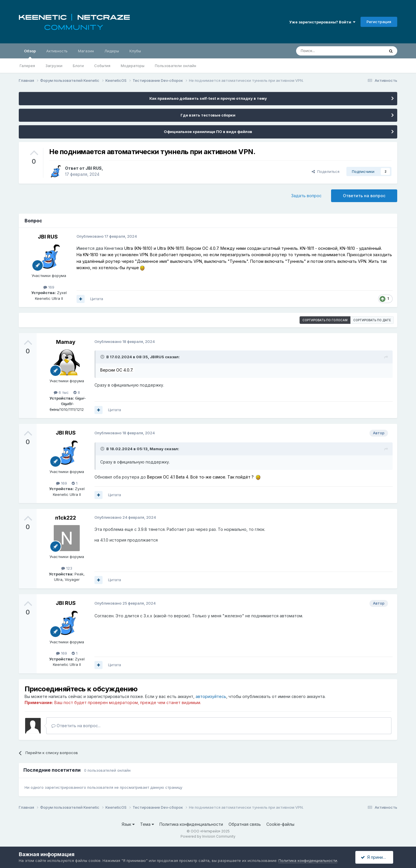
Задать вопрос (306, 196)
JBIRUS (157, 357)
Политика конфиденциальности (191, 824)
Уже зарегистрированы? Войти (322, 22)
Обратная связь (245, 824)
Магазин (86, 51)
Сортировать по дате (372, 320)
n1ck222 (66, 518)
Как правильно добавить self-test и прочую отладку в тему (208, 98)
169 (49, 287)
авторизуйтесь (211, 696)
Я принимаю (376, 857)
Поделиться (326, 171)
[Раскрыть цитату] (103, 357)
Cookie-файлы (280, 824)
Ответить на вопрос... (76, 726)
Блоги (78, 66)
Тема (147, 824)
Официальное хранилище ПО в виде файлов (208, 132)
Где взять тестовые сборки (208, 115)
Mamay (66, 342)
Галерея (27, 66)
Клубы (135, 51)
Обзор (30, 53)
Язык (128, 824)
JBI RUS (94, 168)
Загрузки (54, 66)
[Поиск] (327, 51)
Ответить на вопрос (364, 196)
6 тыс (61, 392)
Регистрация (379, 22)
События (102, 66)
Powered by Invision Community (208, 836)
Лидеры (112, 51)
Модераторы (133, 66)
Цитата (97, 299)
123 (67, 568)
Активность (57, 51)
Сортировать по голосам (325, 320)
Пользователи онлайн (175, 66)
